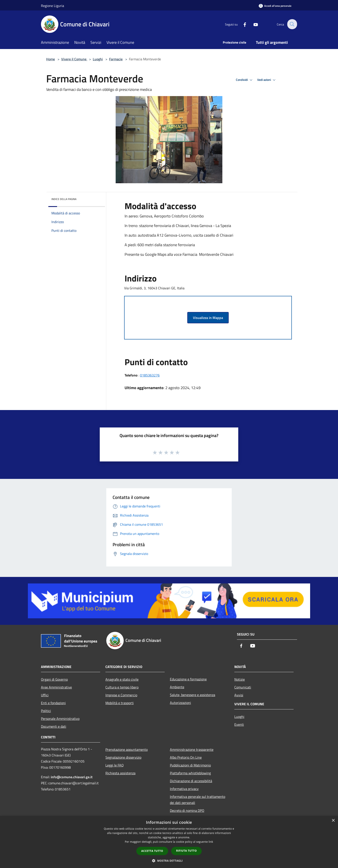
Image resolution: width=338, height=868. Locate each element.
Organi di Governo (54, 679)
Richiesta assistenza (120, 773)
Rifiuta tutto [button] (187, 851)
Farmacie (116, 59)
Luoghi (98, 59)
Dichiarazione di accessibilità (191, 781)
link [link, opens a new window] (211, 842)
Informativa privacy (184, 789)
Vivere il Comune (74, 59)
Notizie (240, 679)
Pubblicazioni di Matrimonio (190, 765)
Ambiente (177, 687)
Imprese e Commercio (121, 695)
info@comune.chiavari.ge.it (72, 777)
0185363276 (150, 375)
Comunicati (243, 687)
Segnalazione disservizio (123, 757)
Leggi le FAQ (115, 765)
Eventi (239, 724)
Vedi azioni (267, 80)
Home (51, 59)
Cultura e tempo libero (122, 687)
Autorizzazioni (180, 703)
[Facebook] (242, 24)
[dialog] (169, 842)
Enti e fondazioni (53, 703)
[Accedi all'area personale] (275, 6)
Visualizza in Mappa (208, 318)
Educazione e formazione (188, 679)
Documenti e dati (54, 726)
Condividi (245, 80)
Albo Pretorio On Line (186, 757)
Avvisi (239, 695)
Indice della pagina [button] (64, 199)
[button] (169, 861)
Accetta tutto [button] (152, 851)
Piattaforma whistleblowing (190, 773)
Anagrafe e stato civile (122, 679)
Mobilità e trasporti (120, 703)
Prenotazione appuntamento (127, 749)
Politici (46, 711)
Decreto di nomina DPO (187, 810)
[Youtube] (253, 24)
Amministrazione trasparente (192, 749)
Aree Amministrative (56, 687)
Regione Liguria (52, 6)
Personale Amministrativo (60, 719)
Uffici (45, 695)
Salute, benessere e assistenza (193, 695)
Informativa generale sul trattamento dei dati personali (198, 800)
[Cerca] (292, 24)
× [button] (333, 821)
